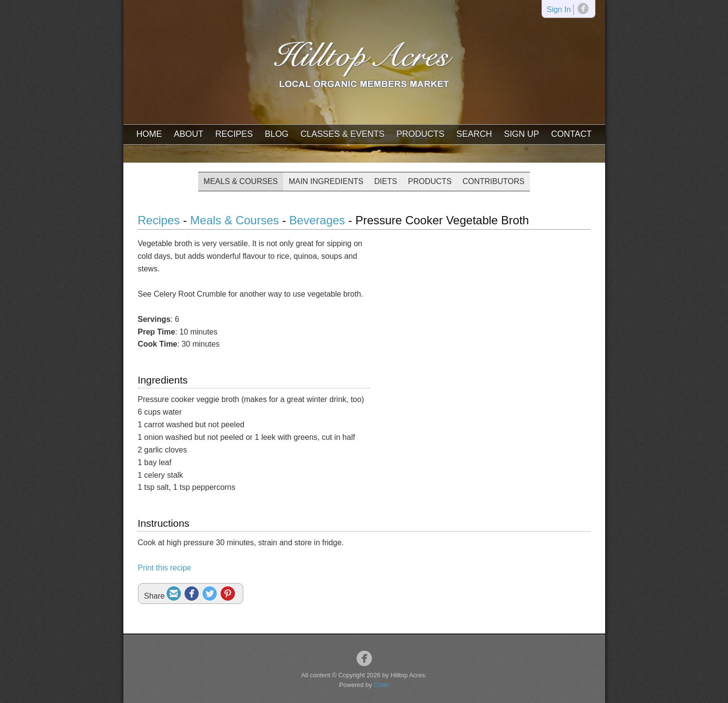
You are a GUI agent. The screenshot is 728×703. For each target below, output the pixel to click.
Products (420, 134)
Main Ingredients (326, 181)
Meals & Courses (241, 181)
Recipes (234, 134)
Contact (572, 134)
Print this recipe (165, 568)
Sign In (559, 10)
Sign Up (522, 134)
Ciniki (381, 685)
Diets (386, 181)
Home (149, 134)
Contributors (493, 181)
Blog (277, 134)
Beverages (319, 220)
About (189, 134)
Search (474, 134)
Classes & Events (343, 134)
